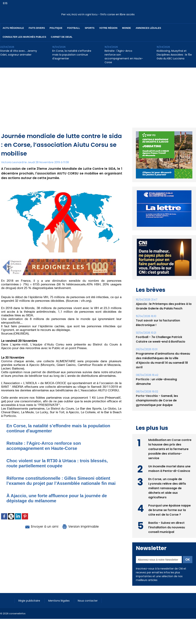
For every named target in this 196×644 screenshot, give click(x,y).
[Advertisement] (98, 95)
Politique (56, 28)
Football (73, 28)
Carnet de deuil (62, 37)
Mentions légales (59, 601)
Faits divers (37, 28)
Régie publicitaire (30, 601)
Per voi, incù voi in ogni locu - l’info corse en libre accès (98, 14)
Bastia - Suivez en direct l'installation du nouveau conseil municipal (167, 527)
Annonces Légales (148, 28)
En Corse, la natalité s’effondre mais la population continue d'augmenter (72, 55)
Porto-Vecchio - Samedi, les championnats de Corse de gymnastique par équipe (157, 400)
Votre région (108, 28)
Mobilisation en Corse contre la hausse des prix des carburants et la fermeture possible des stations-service (170, 449)
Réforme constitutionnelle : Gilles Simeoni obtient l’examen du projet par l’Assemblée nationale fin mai (61, 481)
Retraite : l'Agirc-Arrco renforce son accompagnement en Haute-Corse (124, 57)
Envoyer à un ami (41, 527)
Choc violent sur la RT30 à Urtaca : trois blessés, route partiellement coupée (57, 463)
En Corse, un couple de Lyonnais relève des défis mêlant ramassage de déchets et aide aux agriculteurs (167, 488)
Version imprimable (80, 527)
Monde (126, 28)
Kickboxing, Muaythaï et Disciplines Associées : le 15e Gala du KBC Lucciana (174, 55)
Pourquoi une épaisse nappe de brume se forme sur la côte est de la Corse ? (169, 510)
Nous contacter (88, 601)
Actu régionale (13, 28)
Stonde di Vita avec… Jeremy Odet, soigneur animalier (19, 53)
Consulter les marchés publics (24, 37)
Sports (90, 28)
